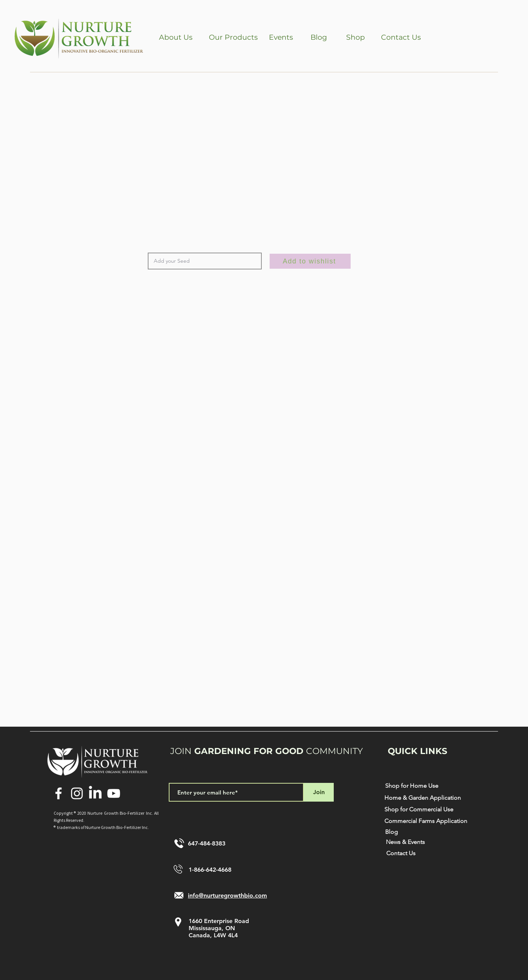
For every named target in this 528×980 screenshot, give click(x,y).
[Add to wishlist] (310, 261)
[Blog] (319, 37)
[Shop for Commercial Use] (419, 810)
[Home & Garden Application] (423, 798)
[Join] (319, 792)
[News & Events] (405, 842)
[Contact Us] (401, 37)
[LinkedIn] (95, 793)
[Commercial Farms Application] (426, 821)
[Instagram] (77, 793)
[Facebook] (58, 793)
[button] (176, 37)
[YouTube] (114, 793)
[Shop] (355, 37)
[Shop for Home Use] (412, 786)
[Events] (281, 37)
